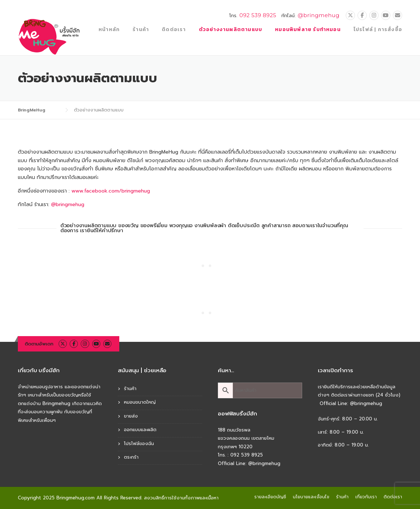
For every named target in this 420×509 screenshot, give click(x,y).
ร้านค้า (141, 29)
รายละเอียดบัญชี (270, 497)
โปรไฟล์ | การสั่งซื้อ (378, 29)
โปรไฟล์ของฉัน (139, 443)
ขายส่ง (131, 416)
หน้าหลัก (109, 29)
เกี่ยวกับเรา (366, 497)
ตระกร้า (131, 457)
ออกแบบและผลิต (140, 430)
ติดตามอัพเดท (39, 344)
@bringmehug (318, 15)
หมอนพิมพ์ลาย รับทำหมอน (308, 29)
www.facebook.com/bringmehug (111, 191)
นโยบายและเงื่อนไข (311, 497)
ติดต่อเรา (174, 29)
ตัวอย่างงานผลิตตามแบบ (231, 29)
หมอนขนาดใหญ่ (140, 402)
